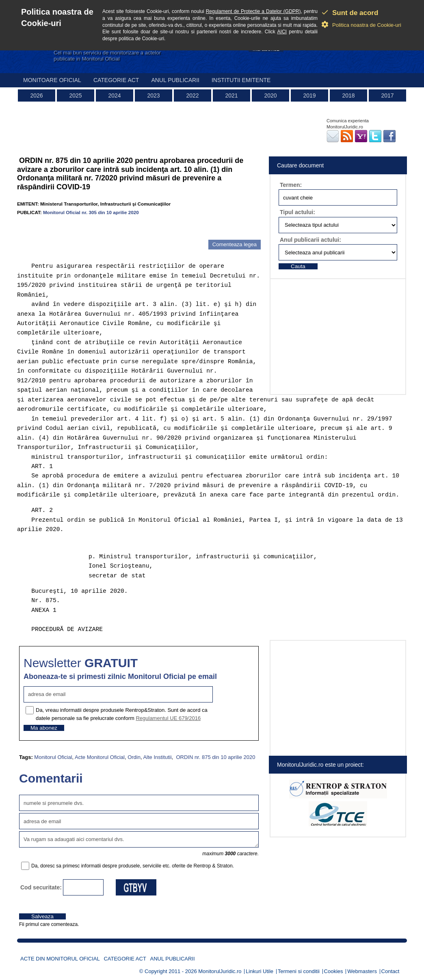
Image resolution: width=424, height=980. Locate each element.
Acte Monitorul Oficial (100, 757)
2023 (153, 95)
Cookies (334, 971)
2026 (36, 95)
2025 (75, 95)
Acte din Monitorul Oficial (60, 959)
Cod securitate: (41, 887)
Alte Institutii (157, 757)
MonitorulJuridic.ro (220, 971)
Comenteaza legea (235, 244)
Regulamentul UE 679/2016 (168, 718)
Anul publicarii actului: (310, 240)
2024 (114, 95)
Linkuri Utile (260, 971)
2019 (309, 95)
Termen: (291, 185)
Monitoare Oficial (52, 80)
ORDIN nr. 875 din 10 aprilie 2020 (215, 757)
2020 (270, 95)
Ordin (134, 757)
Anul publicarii (175, 80)
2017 (387, 95)
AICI (282, 32)
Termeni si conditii (299, 971)
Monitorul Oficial (53, 757)
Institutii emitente (241, 80)
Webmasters (362, 971)
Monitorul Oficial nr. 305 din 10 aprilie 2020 (91, 212)
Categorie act (116, 80)
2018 (348, 95)
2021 (231, 95)
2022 (192, 95)
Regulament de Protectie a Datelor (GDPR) (253, 11)
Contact (390, 971)
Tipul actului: (297, 212)
